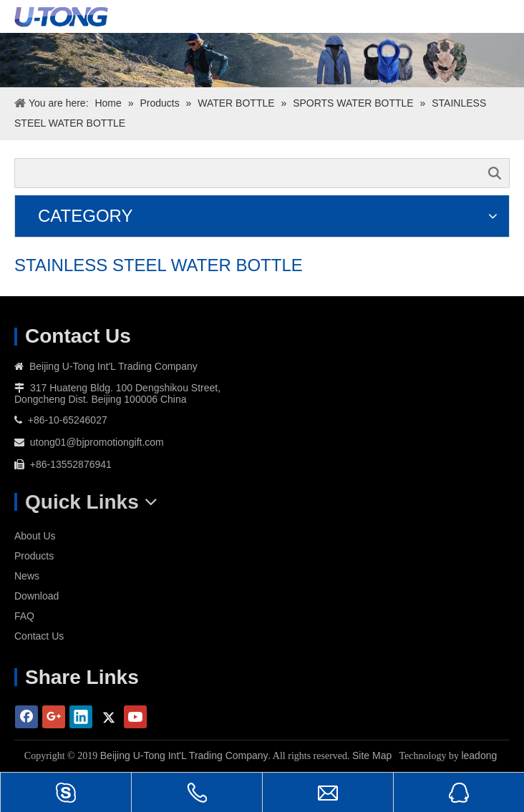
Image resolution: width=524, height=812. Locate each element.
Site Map (372, 755)
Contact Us (39, 636)
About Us (35, 536)
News (27, 576)
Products (34, 556)
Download (37, 596)
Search (495, 173)
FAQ (24, 616)
